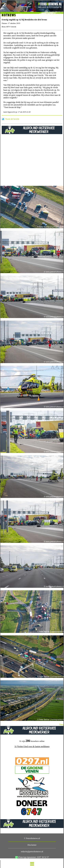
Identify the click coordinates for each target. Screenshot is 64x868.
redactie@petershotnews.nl (32, 852)
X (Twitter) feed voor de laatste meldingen (32, 746)
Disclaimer (32, 845)
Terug (62, 725)
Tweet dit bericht (12, 119)
